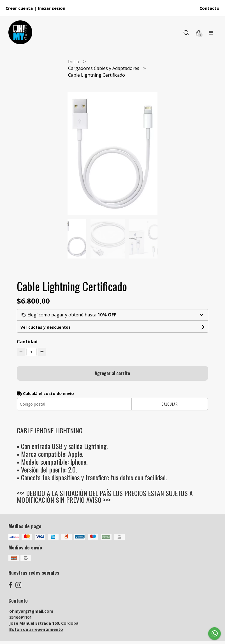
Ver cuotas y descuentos (46, 327)
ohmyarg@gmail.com (31, 611)
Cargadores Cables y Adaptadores (104, 68)
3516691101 (20, 617)
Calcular (170, 404)
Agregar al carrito (112, 373)
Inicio (74, 62)
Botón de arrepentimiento (36, 629)
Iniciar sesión (52, 8)
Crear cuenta (19, 8)
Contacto (209, 8)
